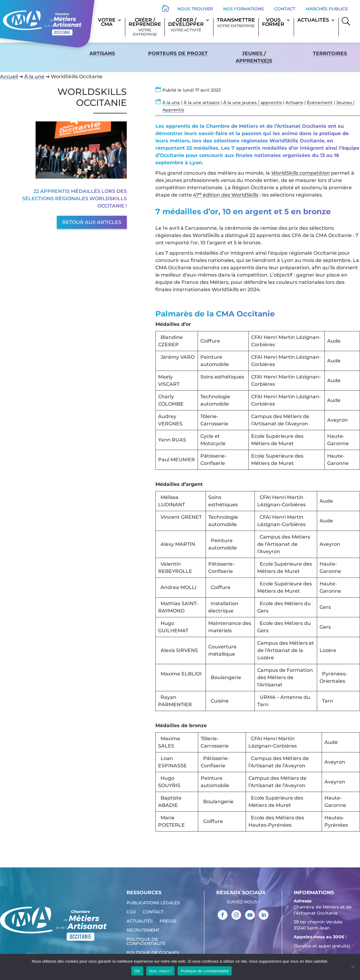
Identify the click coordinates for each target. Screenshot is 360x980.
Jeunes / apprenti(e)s (254, 57)
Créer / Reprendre (145, 27)
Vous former (273, 23)
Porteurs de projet (178, 53)
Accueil (9, 77)
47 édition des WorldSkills (226, 195)
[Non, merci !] (352, 967)
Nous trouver (195, 9)
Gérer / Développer (186, 25)
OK (137, 971)
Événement (320, 103)
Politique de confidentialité (146, 942)
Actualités (313, 20)
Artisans (102, 53)
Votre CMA (107, 23)
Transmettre (236, 23)
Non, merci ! (160, 971)
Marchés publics (327, 9)
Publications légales (153, 903)
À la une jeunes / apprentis (253, 103)
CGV (131, 912)
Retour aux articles (92, 222)
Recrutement (143, 930)
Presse (168, 921)
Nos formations (244, 9)
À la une (34, 77)
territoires (330, 53)
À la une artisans (202, 103)
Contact (285, 9)
